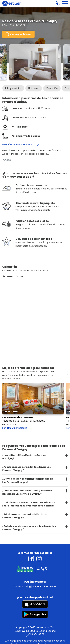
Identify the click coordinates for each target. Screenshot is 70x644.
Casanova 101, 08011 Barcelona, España (35, 631)
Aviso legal (11, 641)
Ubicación (34, 88)
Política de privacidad (30, 641)
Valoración (52, 88)
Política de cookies (54, 641)
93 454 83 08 (37, 634)
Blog (28, 586)
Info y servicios (13, 88)
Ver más (7, 160)
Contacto (19, 586)
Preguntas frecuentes (44, 586)
